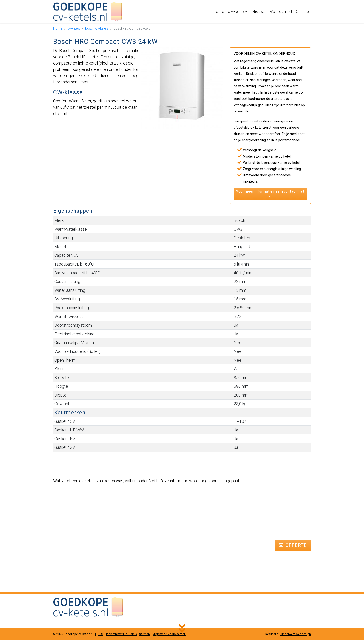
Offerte (302, 11)
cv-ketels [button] (239, 11)
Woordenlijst (281, 11)
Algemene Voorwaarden (169, 634)
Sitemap (145, 634)
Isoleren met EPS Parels (122, 634)
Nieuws (259, 11)
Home (220, 11)
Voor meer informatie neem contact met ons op (270, 194)
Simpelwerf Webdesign (295, 634)
